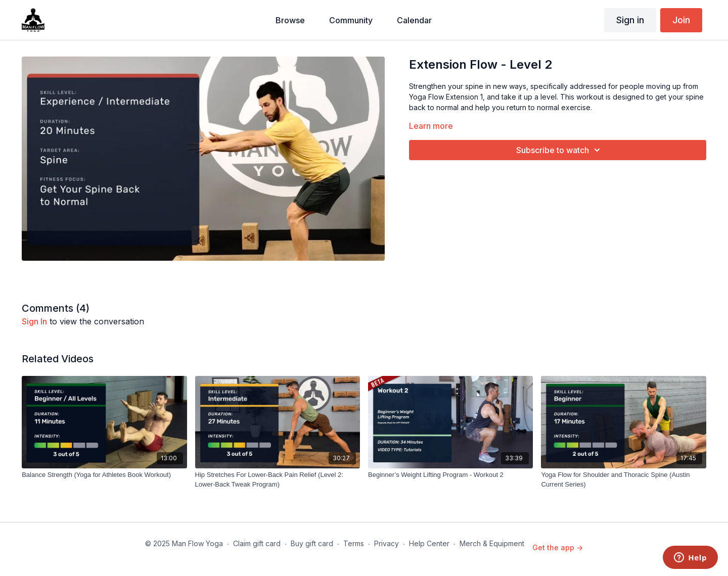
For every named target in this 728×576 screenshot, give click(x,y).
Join (681, 20)
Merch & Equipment (492, 543)
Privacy (386, 543)
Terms (354, 543)
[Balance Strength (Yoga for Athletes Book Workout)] (104, 475)
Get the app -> (558, 547)
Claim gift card (257, 543)
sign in (34, 321)
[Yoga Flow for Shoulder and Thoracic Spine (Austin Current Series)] (623, 480)
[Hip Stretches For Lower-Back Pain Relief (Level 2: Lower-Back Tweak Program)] (278, 480)
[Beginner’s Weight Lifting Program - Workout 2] (450, 475)
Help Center (429, 543)
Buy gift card (312, 543)
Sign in (630, 20)
